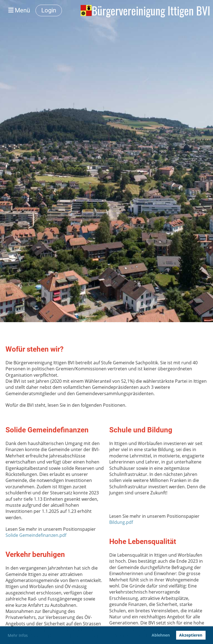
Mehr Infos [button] (18, 635)
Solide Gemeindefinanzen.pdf (36, 535)
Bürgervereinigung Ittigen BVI (151, 10)
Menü (19, 10)
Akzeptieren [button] (191, 635)
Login (49, 10)
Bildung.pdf (121, 522)
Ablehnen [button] (161, 635)
